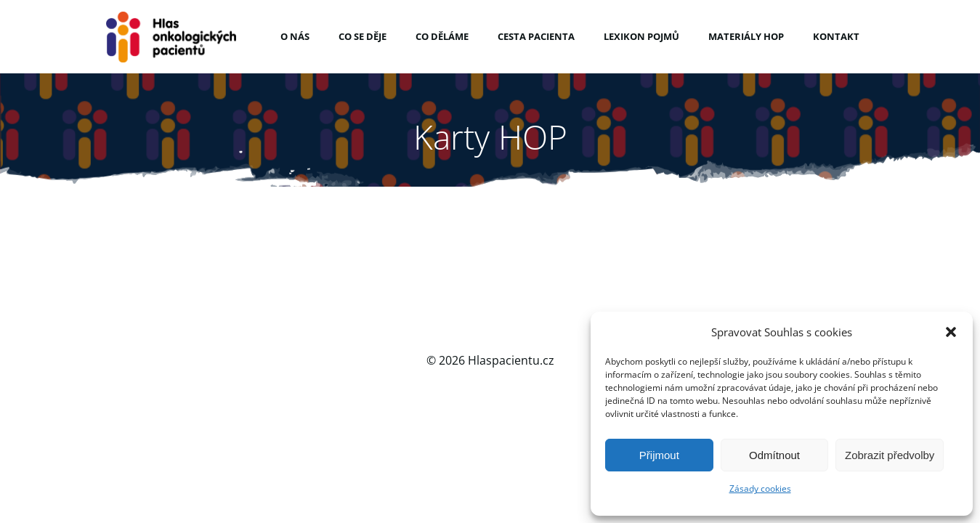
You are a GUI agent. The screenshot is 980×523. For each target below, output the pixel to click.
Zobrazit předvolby (890, 455)
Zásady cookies (760, 488)
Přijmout (659, 455)
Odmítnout (774, 455)
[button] (951, 327)
